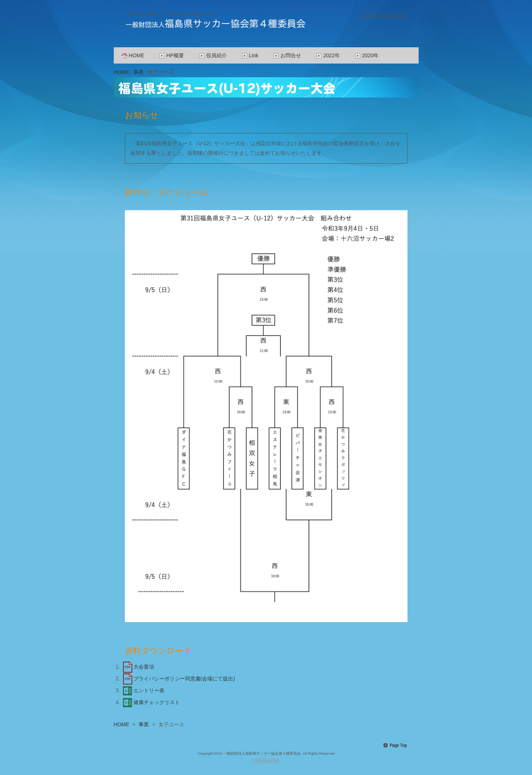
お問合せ (287, 55)
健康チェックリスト (151, 702)
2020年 (367, 55)
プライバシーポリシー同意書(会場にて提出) (178, 679)
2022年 (328, 55)
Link (250, 55)
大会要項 (138, 667)
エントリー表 (143, 690)
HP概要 (171, 55)
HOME (133, 55)
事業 (139, 72)
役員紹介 (213, 55)
